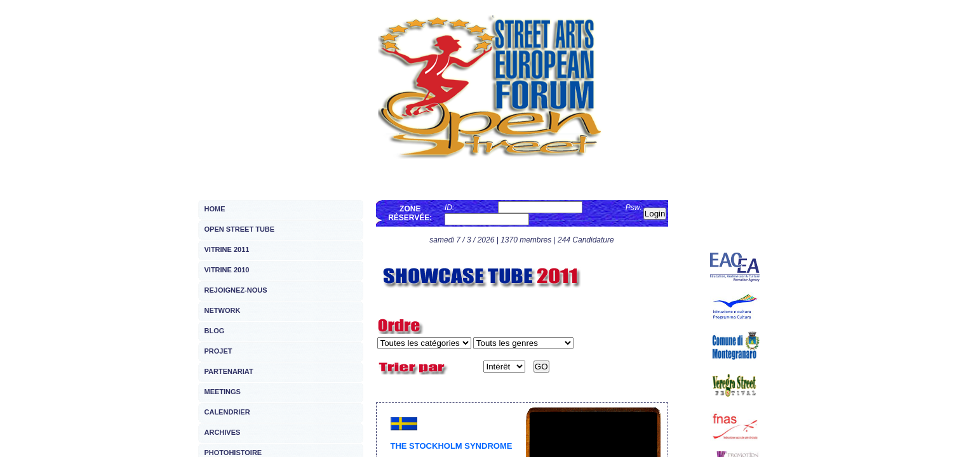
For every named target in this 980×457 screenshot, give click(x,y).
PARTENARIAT (229, 371)
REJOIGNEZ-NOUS (236, 290)
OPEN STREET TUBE (240, 229)
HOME (215, 209)
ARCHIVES (223, 432)
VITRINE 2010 (227, 270)
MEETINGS (223, 392)
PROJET (218, 351)
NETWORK (223, 310)
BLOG (215, 331)
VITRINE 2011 (227, 249)
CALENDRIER (227, 412)
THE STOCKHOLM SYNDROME (452, 446)
